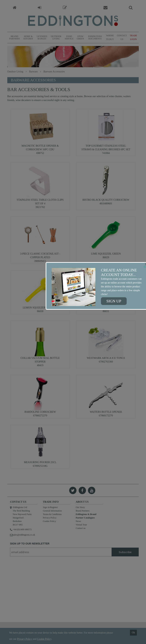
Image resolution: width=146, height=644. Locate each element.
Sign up (114, 301)
